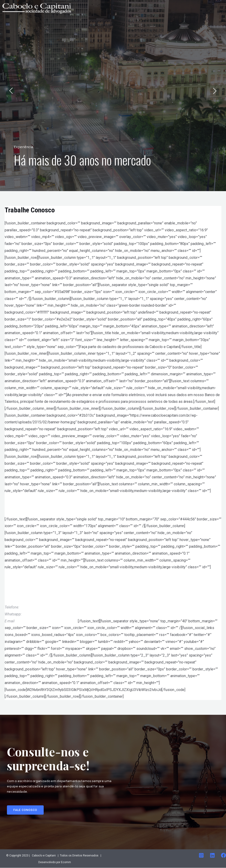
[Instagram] (201, 856)
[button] (26, 810)
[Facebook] (223, 856)
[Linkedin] (212, 856)
